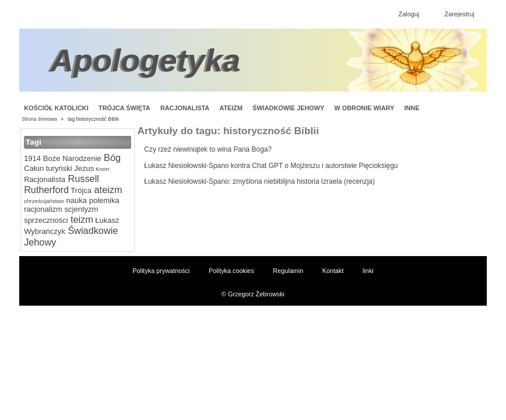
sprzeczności (46, 220)
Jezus (83, 168)
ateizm (107, 190)
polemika (103, 200)
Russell (82, 178)
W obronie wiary (365, 108)
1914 (32, 158)
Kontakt (333, 271)
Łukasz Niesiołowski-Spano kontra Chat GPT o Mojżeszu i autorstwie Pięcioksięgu (271, 166)
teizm (80, 219)
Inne (412, 108)
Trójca (80, 190)
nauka (75, 200)
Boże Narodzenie (71, 158)
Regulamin (288, 271)
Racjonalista (185, 108)
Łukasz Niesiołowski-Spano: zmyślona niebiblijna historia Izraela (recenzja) (259, 181)
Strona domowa (39, 119)
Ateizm (231, 108)
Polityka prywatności (161, 271)
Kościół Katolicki (56, 108)
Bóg (111, 157)
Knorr (102, 169)
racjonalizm (43, 209)
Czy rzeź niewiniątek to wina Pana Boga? (208, 149)
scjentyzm (80, 209)
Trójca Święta (124, 108)
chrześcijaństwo (44, 201)
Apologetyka (146, 60)
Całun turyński (48, 168)
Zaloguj (409, 14)
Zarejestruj (460, 14)
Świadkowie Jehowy (288, 108)
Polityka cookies (231, 271)
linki (368, 271)
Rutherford (46, 190)
